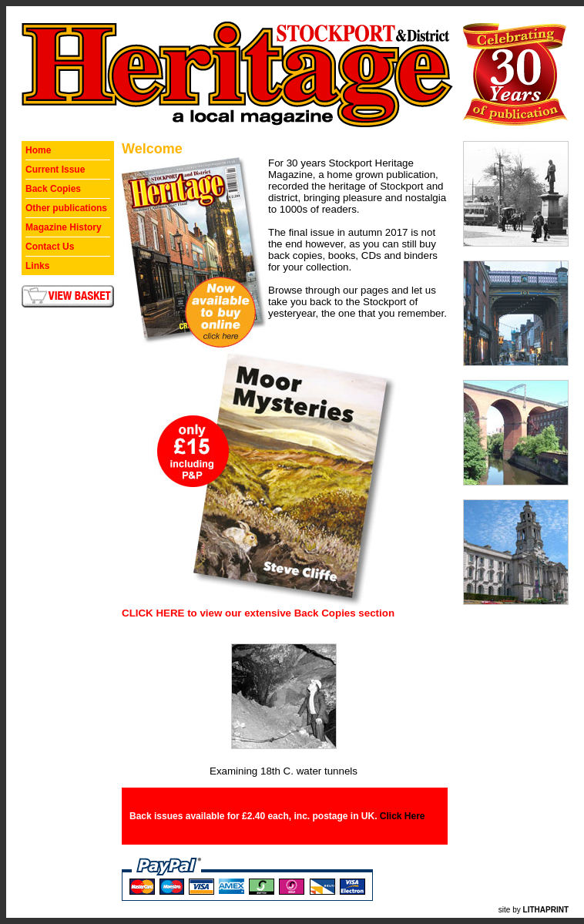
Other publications (66, 208)
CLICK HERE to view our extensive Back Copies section (258, 613)
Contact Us (50, 247)
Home (38, 150)
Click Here (403, 816)
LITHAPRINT (546, 910)
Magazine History (64, 227)
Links (37, 266)
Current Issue (55, 170)
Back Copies (53, 189)
